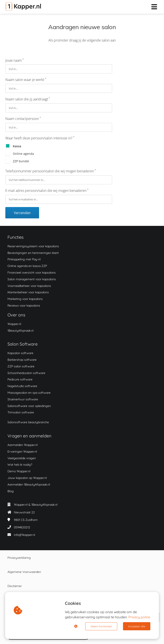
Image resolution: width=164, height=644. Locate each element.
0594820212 (22, 527)
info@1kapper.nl (24, 535)
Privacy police (139, 617)
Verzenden (22, 213)
